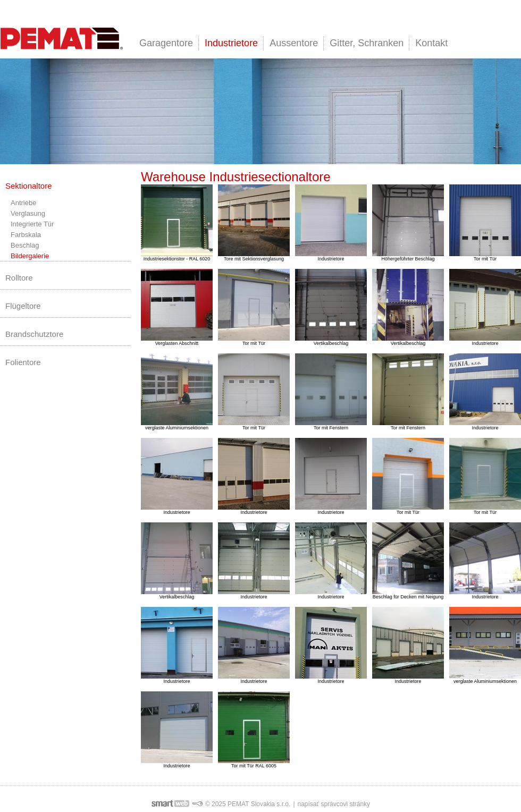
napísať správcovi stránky (334, 804)
